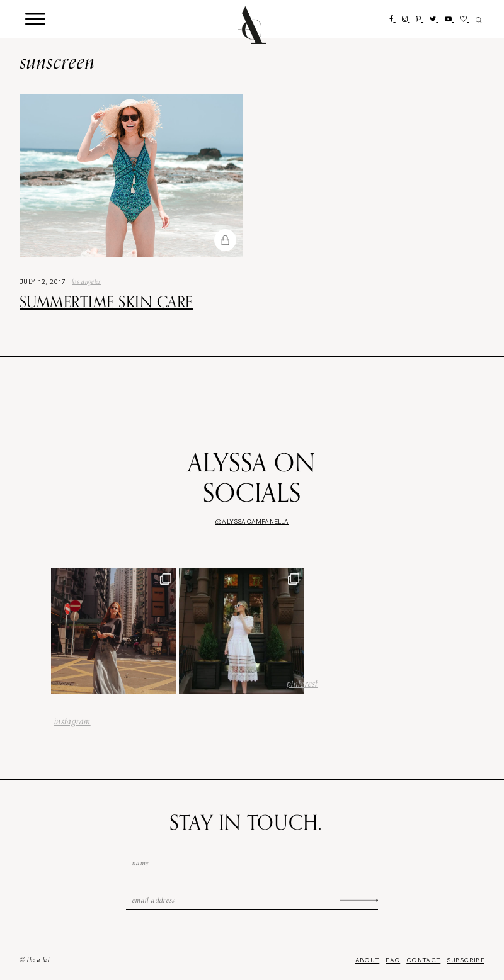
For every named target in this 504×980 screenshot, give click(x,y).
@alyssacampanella (252, 521)
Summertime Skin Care (106, 301)
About (368, 960)
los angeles (87, 281)
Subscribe (466, 960)
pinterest (302, 684)
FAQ (393, 960)
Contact (423, 960)
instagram (72, 721)
